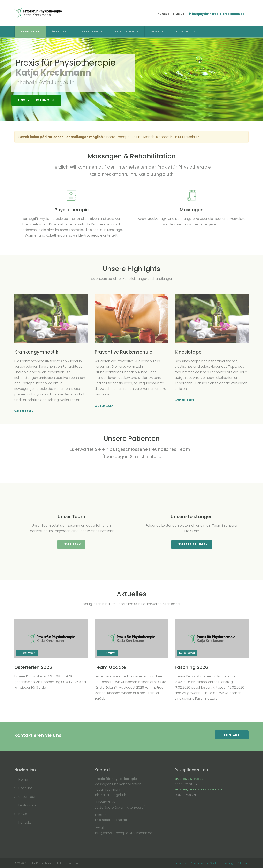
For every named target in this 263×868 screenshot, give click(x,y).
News (155, 32)
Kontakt (184, 32)
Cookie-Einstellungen (223, 863)
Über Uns (61, 32)
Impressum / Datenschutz (192, 863)
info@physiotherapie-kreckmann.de (217, 14)
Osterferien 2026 (33, 667)
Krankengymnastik (36, 352)
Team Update (110, 667)
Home (23, 779)
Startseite (32, 32)
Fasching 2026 (191, 667)
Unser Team (89, 32)
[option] (131, 79)
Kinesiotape (188, 352)
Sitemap (243, 863)
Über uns (25, 788)
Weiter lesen (24, 411)
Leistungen (125, 32)
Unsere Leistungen (36, 100)
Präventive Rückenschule (123, 352)
